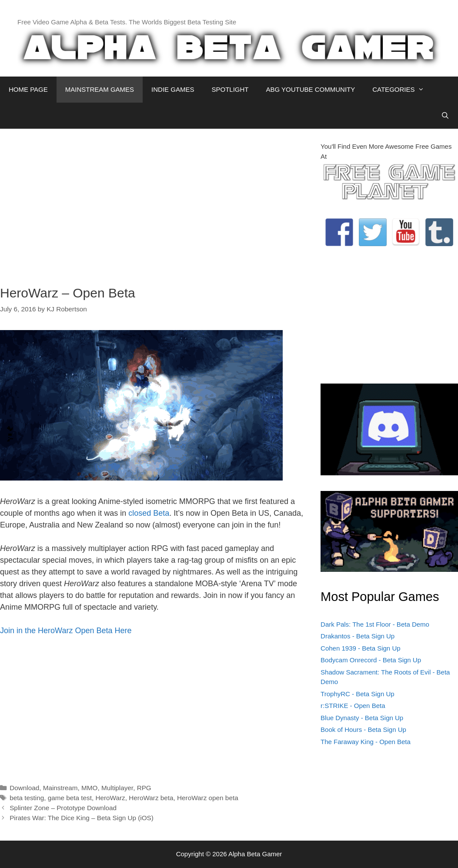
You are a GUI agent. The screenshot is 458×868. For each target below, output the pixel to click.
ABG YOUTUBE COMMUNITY (310, 89)
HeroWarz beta (151, 798)
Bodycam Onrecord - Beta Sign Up (371, 660)
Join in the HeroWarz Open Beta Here (66, 631)
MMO (89, 788)
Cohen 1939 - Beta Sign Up (360, 648)
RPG (144, 788)
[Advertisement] (154, 203)
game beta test (70, 798)
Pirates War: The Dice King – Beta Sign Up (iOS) (82, 818)
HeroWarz (110, 798)
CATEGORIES (403, 90)
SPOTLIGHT (230, 89)
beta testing (27, 798)
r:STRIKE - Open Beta (353, 706)
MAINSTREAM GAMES (100, 89)
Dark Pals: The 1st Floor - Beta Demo (375, 624)
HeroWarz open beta (208, 798)
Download (24, 788)
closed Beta (149, 513)
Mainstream (60, 788)
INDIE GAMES (173, 89)
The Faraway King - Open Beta (366, 742)
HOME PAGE (28, 89)
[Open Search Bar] (445, 116)
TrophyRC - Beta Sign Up (358, 694)
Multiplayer (117, 788)
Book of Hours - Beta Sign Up (363, 729)
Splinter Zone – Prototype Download (63, 808)
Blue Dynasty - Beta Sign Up (362, 718)
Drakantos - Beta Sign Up (358, 636)
